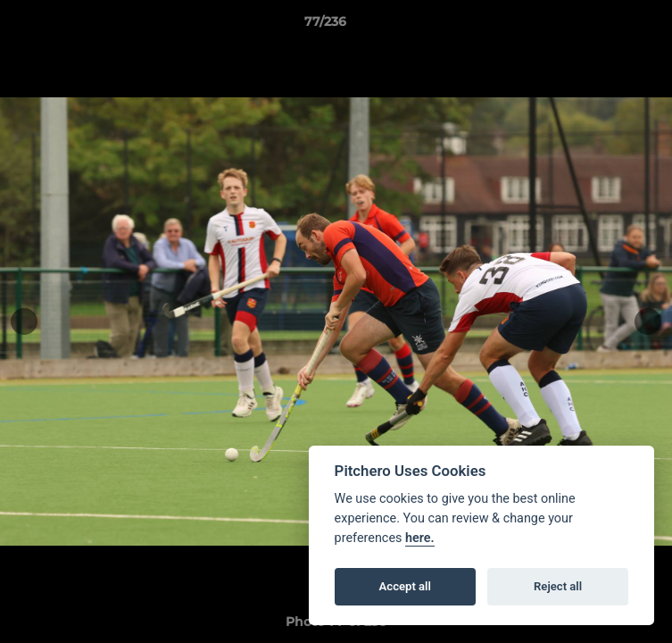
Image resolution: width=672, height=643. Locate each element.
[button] (608, 26)
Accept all (405, 586)
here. (420, 538)
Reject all (558, 586)
